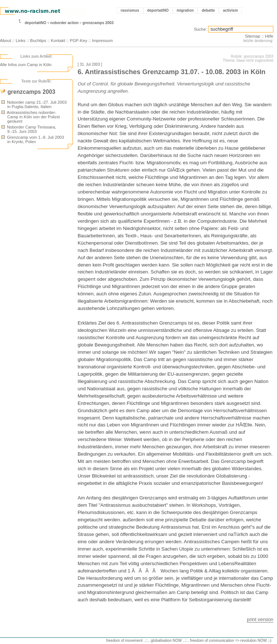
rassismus (130, 10)
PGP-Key (78, 41)
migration (185, 10)
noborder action (65, 23)
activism (231, 10)
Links (21, 41)
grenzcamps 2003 (98, 23)
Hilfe (269, 36)
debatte (208, 10)
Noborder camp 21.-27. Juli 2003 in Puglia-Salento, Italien (34, 104)
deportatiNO (158, 10)
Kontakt (58, 41)
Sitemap (253, 36)
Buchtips (38, 41)
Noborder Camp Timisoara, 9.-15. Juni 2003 (29, 129)
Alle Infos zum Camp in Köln (26, 65)
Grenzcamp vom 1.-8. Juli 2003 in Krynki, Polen (33, 139)
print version (260, 619)
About (5, 41)
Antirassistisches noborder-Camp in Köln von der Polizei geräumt (31, 117)
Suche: (200, 29)
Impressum (102, 41)
